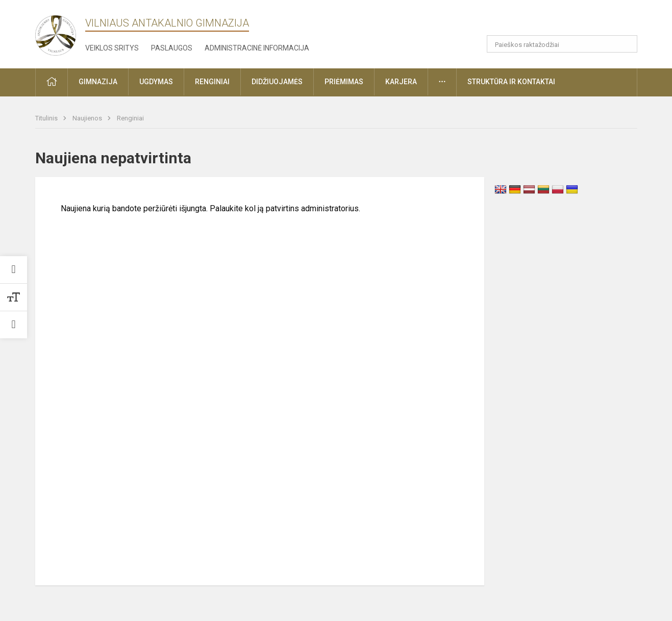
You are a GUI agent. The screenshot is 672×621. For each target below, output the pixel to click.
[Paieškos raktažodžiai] (562, 44)
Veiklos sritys (112, 48)
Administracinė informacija (257, 48)
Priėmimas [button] (344, 82)
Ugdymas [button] (156, 82)
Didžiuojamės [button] (277, 82)
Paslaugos (172, 48)
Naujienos (88, 118)
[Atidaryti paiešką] (626, 44)
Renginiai (130, 118)
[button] (588, 21)
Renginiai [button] (212, 82)
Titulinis (47, 118)
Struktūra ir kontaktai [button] (511, 82)
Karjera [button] (401, 82)
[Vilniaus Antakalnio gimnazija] (56, 32)
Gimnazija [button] (98, 82)
